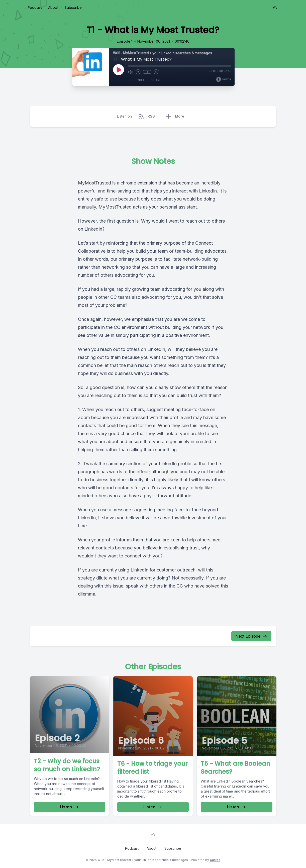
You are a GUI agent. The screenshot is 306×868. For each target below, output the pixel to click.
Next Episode (251, 636)
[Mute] (131, 72)
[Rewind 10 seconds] (138, 72)
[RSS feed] (275, 8)
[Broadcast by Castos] (223, 79)
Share (156, 80)
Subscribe (73, 8)
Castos (215, 860)
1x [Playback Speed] (147, 72)
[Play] (119, 70)
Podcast (35, 8)
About (53, 8)
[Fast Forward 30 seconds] (156, 72)
